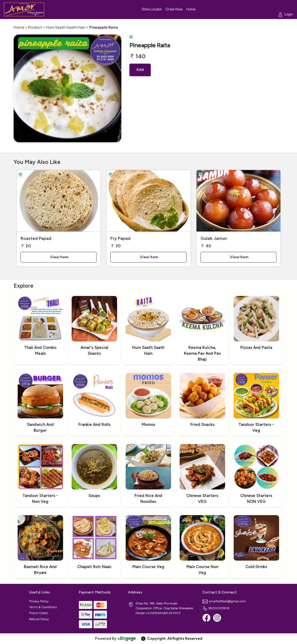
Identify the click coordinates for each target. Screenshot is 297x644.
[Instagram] (217, 618)
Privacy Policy (39, 601)
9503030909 (216, 608)
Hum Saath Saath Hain (66, 27)
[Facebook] (206, 618)
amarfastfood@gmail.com (224, 601)
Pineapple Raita (104, 27)
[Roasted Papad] (59, 201)
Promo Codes (38, 613)
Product (35, 27)
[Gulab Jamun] (239, 201)
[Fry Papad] (148, 201)
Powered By (115, 639)
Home (19, 27)
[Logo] (24, 9)
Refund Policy (39, 619)
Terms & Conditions (43, 607)
